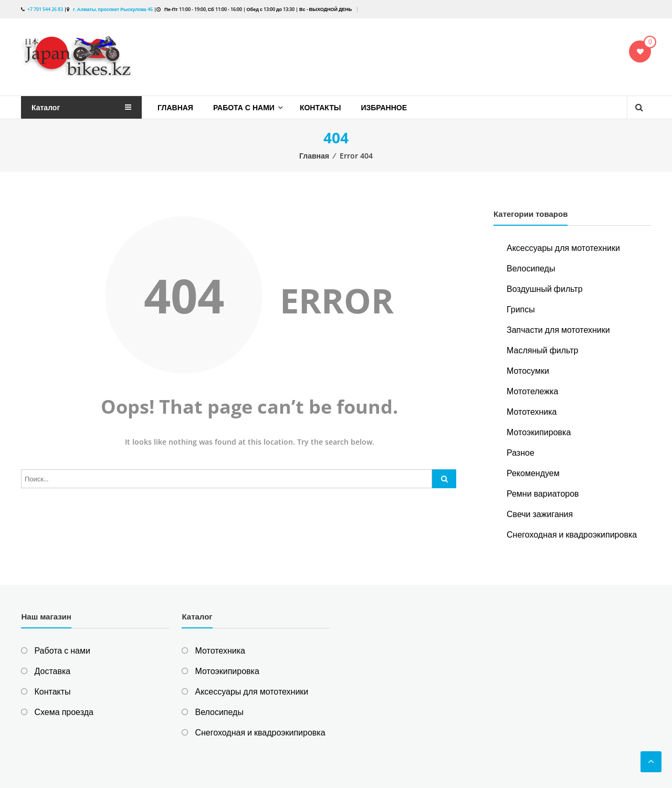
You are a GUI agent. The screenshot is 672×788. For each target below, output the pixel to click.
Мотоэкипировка (539, 432)
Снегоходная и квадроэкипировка (572, 534)
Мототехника (532, 412)
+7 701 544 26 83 (45, 9)
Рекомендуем (533, 473)
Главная (175, 107)
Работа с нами (244, 107)
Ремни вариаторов (543, 493)
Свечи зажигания (540, 514)
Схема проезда (64, 712)
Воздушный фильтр (545, 289)
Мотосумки (528, 371)
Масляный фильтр (542, 350)
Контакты (320, 107)
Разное (521, 453)
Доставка (52, 671)
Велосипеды (531, 268)
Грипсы (521, 309)
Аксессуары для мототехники (563, 248)
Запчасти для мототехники (558, 330)
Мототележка (532, 391)
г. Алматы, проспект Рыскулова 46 (112, 9)
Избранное (384, 107)
